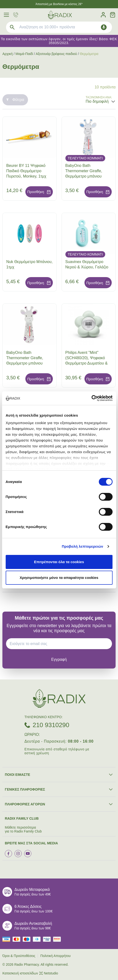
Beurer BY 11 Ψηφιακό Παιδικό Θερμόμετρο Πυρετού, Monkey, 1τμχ (26, 171)
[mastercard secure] (58, 939)
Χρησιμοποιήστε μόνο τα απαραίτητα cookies (59, 578)
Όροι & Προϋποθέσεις (19, 956)
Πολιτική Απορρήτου (55, 956)
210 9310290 (51, 725)
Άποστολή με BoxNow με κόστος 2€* (59, 4)
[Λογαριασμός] (103, 15)
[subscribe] (59, 659)
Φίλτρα (15, 100)
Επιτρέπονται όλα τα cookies (59, 562)
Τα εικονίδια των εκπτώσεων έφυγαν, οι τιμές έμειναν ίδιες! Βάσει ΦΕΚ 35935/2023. (59, 41)
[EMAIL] (61, 644)
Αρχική (8, 54)
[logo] (60, 15)
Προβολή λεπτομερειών (83, 546)
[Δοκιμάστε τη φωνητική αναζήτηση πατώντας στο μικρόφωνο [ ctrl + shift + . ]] (104, 27)
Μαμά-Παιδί (24, 54)
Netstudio (49, 973)
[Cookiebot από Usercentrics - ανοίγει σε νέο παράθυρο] (91, 398)
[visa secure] (48, 939)
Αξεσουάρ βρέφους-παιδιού (56, 54)
